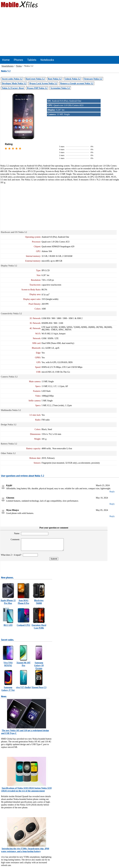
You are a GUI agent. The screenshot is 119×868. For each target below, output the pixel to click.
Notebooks (47, 60)
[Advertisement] (60, 33)
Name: (16, 533)
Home (6, 60)
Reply (112, 492)
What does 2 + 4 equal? (12, 557)
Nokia (19, 66)
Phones (18, 60)
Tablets (32, 60)
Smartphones (8, 66)
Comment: (14, 539)
